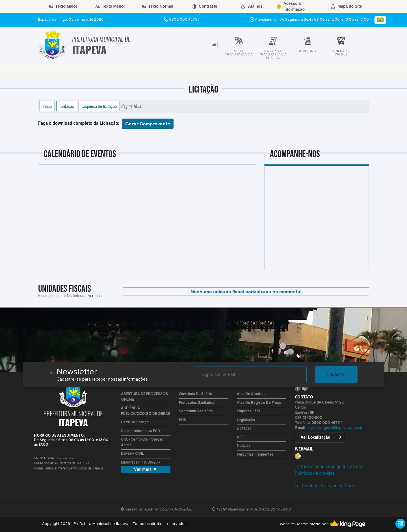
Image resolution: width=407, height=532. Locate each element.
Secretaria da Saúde (196, 411)
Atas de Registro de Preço (259, 403)
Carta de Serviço (135, 422)
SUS (182, 420)
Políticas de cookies (315, 473)
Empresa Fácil (248, 411)
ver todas (96, 295)
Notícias (244, 446)
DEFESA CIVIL (132, 454)
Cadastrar (336, 375)
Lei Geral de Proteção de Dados (326, 486)
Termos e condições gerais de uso (329, 466)
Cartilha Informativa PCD (140, 431)
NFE (240, 437)
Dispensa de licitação (99, 106)
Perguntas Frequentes (255, 455)
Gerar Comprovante (148, 124)
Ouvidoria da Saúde (195, 394)
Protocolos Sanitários (197, 403)
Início (47, 106)
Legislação (246, 420)
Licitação (67, 106)
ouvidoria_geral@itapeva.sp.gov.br (335, 428)
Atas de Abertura (251, 394)
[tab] (214, 45)
